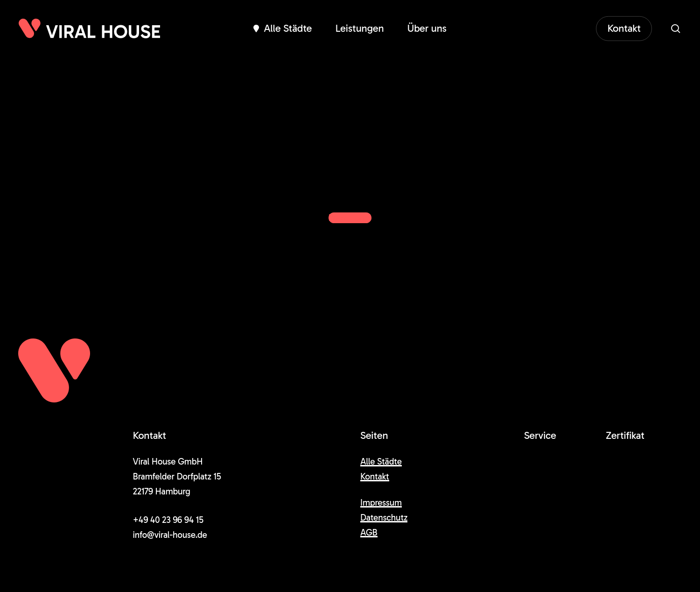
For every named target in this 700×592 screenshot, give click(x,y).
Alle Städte (381, 462)
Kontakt (375, 476)
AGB (369, 532)
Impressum (381, 503)
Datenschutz (384, 518)
